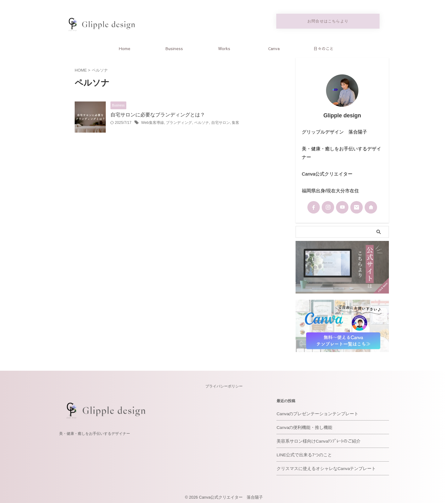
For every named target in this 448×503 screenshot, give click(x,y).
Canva (274, 47)
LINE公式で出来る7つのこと (302, 452)
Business (174, 47)
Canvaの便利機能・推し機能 (303, 424)
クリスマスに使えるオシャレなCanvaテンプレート (323, 465)
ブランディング (179, 122)
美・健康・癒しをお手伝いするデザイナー (95, 430)
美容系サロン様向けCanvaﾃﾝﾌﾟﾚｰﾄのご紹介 (316, 438)
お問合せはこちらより (328, 21)
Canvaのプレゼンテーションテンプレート (315, 411)
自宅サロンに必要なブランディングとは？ (158, 113)
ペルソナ (202, 122)
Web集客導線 (152, 122)
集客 (236, 122)
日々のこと (324, 47)
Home (125, 47)
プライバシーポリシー (224, 383)
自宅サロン (220, 122)
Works (224, 47)
